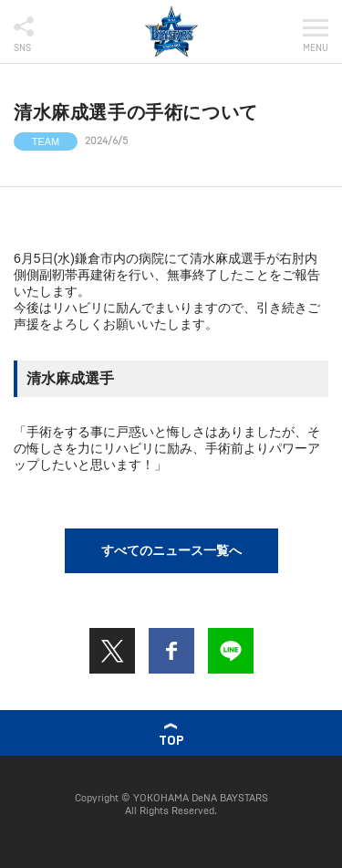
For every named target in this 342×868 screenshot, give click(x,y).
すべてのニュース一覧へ (171, 550)
